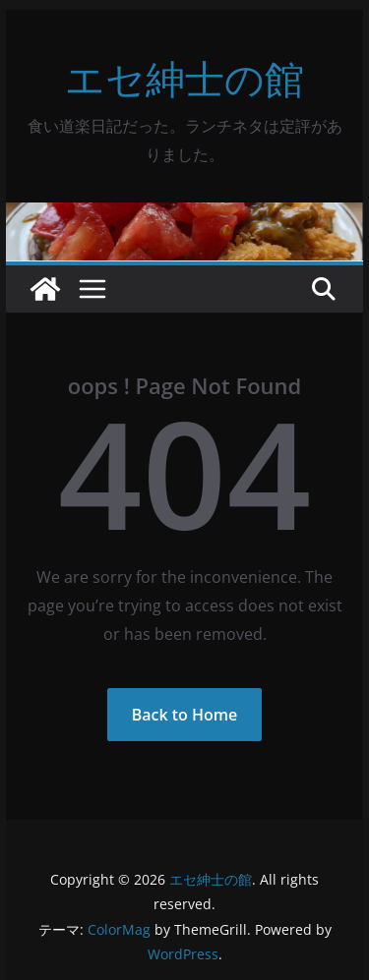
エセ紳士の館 (184, 78)
